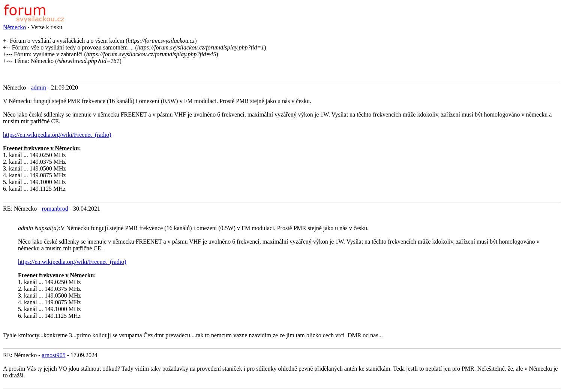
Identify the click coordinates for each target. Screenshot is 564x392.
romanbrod (55, 209)
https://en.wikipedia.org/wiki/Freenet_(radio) (57, 135)
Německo (14, 27)
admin (39, 88)
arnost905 (54, 355)
